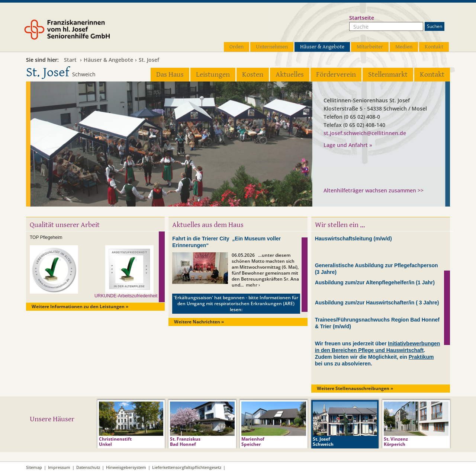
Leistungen (213, 75)
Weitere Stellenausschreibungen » (355, 388)
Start (70, 60)
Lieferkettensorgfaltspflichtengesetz (187, 467)
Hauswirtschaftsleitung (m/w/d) (353, 239)
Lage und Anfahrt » (348, 145)
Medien (404, 47)
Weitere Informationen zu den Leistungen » (80, 306)
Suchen (435, 26)
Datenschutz (88, 467)
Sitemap (34, 467)
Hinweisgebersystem (126, 467)
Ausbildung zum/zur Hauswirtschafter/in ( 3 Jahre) (377, 303)
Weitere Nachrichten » (199, 322)
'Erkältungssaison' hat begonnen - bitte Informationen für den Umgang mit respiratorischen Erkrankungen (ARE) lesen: (236, 303)
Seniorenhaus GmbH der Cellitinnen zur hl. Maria (368, 171)
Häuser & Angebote (322, 47)
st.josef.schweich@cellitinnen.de (365, 133)
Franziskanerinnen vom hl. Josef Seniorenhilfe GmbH (81, 32)
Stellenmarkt (388, 75)
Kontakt (434, 47)
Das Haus (170, 75)
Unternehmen (272, 47)
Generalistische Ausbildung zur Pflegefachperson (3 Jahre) (377, 269)
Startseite (362, 18)
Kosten (253, 75)
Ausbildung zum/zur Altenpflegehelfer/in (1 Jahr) (375, 282)
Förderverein (336, 75)
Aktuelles (290, 75)
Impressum (59, 467)
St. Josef (149, 60)
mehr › (253, 285)
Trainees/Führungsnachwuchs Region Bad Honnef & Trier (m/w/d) (377, 323)
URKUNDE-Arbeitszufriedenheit (126, 296)
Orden (237, 47)
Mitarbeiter (370, 47)
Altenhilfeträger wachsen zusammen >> (374, 190)
